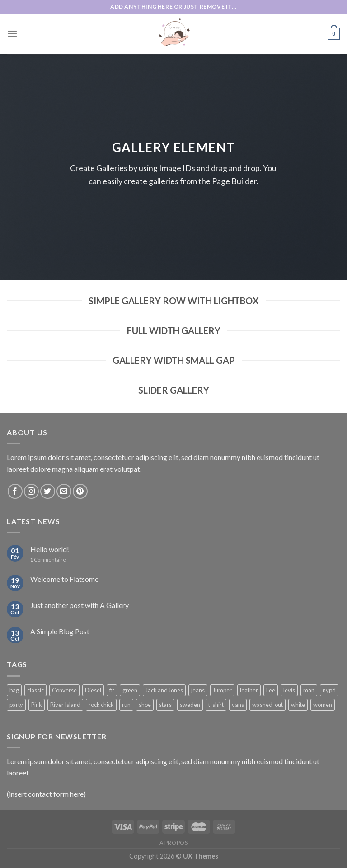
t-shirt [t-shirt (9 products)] (216, 705)
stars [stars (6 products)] (165, 705)
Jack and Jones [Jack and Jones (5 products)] (164, 690)
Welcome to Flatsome (64, 579)
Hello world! (50, 549)
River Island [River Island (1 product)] (65, 705)
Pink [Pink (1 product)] (37, 705)
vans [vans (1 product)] (238, 705)
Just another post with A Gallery (80, 605)
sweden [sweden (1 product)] (190, 705)
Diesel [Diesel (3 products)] (93, 690)
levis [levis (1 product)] (289, 690)
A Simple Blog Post (60, 631)
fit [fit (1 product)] (112, 690)
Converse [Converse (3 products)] (64, 690)
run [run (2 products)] (126, 705)
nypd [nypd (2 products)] (329, 690)
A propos (174, 842)
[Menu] (12, 34)
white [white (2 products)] (298, 705)
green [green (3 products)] (130, 690)
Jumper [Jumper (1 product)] (222, 690)
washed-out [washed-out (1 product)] (267, 705)
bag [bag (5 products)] (14, 690)
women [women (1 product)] (323, 705)
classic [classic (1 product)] (35, 690)
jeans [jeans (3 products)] (198, 690)
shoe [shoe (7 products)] (145, 705)
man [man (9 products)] (309, 690)
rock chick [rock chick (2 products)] (101, 705)
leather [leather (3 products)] (249, 690)
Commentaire (48, 559)
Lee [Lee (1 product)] (271, 690)
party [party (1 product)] (16, 705)
